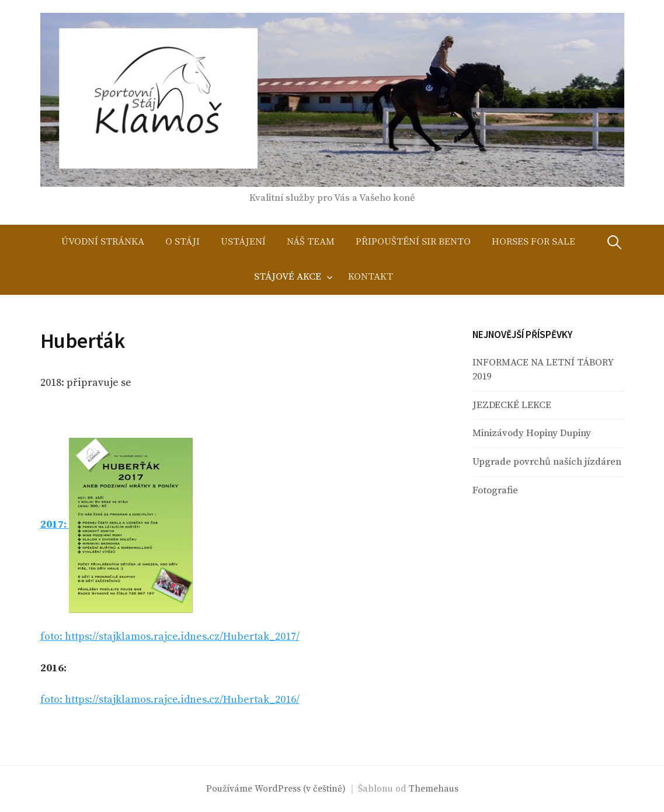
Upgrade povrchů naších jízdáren (547, 462)
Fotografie (495, 491)
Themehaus (434, 789)
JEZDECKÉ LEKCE (512, 405)
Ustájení (243, 242)
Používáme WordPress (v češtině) (276, 789)
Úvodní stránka (103, 242)
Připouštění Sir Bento (413, 242)
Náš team (311, 242)
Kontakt (371, 277)
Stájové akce (288, 277)
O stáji (182, 242)
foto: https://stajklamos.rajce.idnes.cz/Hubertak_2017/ (170, 637)
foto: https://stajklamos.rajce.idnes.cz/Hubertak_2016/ (170, 700)
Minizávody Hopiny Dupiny (532, 433)
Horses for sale (533, 242)
